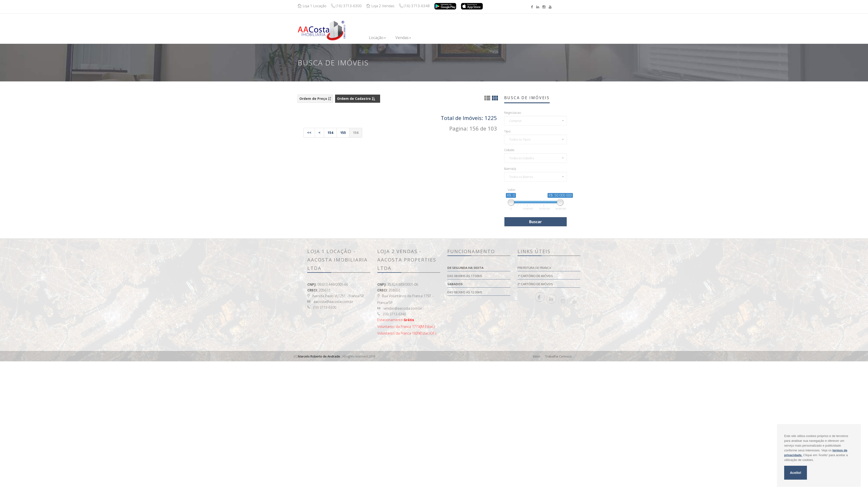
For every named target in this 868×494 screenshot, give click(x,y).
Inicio (359, 38)
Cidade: (510, 150)
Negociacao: (513, 113)
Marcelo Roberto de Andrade (319, 356)
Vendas (406, 38)
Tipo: (508, 131)
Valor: (512, 190)
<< (309, 133)
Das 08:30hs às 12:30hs (517, 292)
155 (343, 133)
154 (330, 133)
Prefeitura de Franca (586, 268)
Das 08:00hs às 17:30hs (517, 276)
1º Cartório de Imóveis (587, 276)
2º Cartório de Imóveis (587, 284)
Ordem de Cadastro (356, 99)
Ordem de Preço (315, 99)
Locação (381, 38)
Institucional (491, 38)
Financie (463, 38)
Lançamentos (435, 38)
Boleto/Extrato (551, 27)
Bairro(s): (510, 169)
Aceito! (796, 473)
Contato (518, 37)
